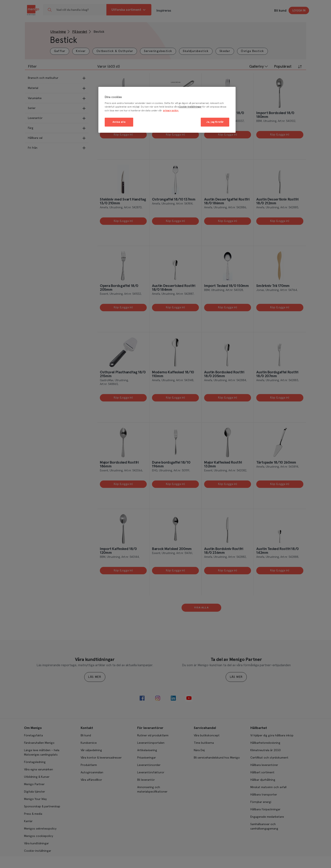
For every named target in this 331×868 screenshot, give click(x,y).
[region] (167, 110)
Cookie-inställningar (190, 107)
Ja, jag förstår (215, 122)
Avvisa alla (119, 122)
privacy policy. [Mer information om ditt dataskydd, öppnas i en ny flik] (171, 111)
